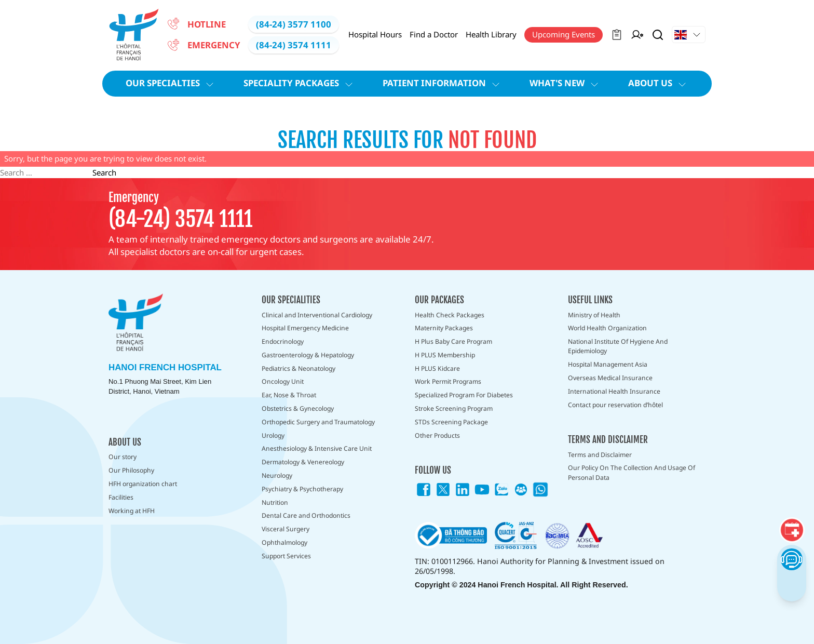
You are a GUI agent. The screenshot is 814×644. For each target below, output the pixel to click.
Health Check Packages (450, 315)
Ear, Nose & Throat (289, 395)
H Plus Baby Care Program (453, 341)
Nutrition (275, 502)
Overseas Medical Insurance (610, 378)
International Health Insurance (614, 391)
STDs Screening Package (451, 422)
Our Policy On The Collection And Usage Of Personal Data (632, 472)
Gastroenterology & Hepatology (308, 355)
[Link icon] (424, 490)
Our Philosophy (131, 470)
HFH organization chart (143, 484)
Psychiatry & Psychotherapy (302, 489)
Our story (123, 457)
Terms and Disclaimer (600, 455)
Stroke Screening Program (454, 408)
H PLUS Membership (445, 355)
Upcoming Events (564, 34)
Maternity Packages (444, 328)
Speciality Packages (300, 83)
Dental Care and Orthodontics (306, 515)
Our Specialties (171, 83)
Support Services (286, 556)
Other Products (437, 435)
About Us (659, 83)
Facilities (121, 497)
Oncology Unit (283, 381)
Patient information (443, 83)
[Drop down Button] (689, 35)
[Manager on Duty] (637, 35)
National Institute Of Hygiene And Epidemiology (618, 346)
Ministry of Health (594, 315)
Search (104, 172)
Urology (273, 435)
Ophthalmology (284, 542)
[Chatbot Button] (791, 559)
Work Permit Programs (448, 381)
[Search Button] (658, 35)
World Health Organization (607, 328)
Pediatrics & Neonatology (299, 368)
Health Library (491, 34)
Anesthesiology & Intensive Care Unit (317, 448)
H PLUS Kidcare (437, 368)
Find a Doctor (434, 34)
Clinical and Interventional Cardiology (317, 315)
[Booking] (792, 530)
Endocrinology (283, 341)
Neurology (277, 475)
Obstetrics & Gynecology (298, 408)
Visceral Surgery (286, 529)
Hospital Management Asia (608, 364)
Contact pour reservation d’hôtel (615, 405)
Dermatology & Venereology (303, 462)
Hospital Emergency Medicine (305, 328)
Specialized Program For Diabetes (464, 395)
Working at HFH (132, 511)
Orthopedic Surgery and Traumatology (318, 422)
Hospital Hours (375, 34)
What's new (565, 83)
